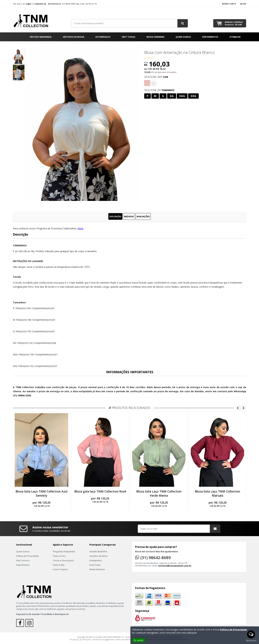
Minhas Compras (234, 23)
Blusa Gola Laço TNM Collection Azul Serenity (42, 493)
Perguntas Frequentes (64, 551)
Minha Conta (229, 4)
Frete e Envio (59, 556)
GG (172, 96)
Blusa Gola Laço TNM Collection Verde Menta (159, 493)
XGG (182, 96)
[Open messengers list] (251, 634)
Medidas (129, 216)
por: (41, 504)
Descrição (115, 216)
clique (80, 228)
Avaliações (143, 216)
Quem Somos (183, 37)
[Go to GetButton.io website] (251, 641)
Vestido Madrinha (41, 37)
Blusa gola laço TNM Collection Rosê (100, 491)
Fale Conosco (23, 560)
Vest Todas (129, 37)
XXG (193, 96)
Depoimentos (210, 37)
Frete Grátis (59, 565)
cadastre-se (40, 4)
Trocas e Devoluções (63, 560)
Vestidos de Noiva (74, 37)
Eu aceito (139, 640)
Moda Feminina (155, 37)
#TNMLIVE (235, 37)
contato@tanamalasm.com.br (175, 566)
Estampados (103, 37)
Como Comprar (60, 569)
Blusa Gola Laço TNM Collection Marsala (217, 493)
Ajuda (243, 4)
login (29, 4)
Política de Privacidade (28, 556)
